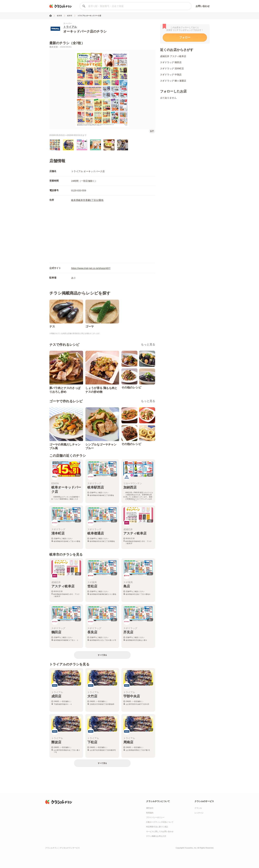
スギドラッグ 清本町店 (172, 68)
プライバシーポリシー (155, 817)
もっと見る (148, 345)
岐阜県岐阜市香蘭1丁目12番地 (87, 200)
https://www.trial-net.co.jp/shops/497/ (91, 268)
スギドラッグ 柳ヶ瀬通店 (173, 81)
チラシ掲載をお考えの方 (156, 836)
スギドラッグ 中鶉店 (171, 75)
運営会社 (150, 808)
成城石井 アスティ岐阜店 (173, 56)
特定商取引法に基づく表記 (157, 827)
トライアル (70, 27)
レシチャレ (199, 813)
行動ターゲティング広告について (160, 822)
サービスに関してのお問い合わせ (160, 831)
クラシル (198, 808)
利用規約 (150, 813)
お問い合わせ (203, 6)
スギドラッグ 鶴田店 (171, 62)
